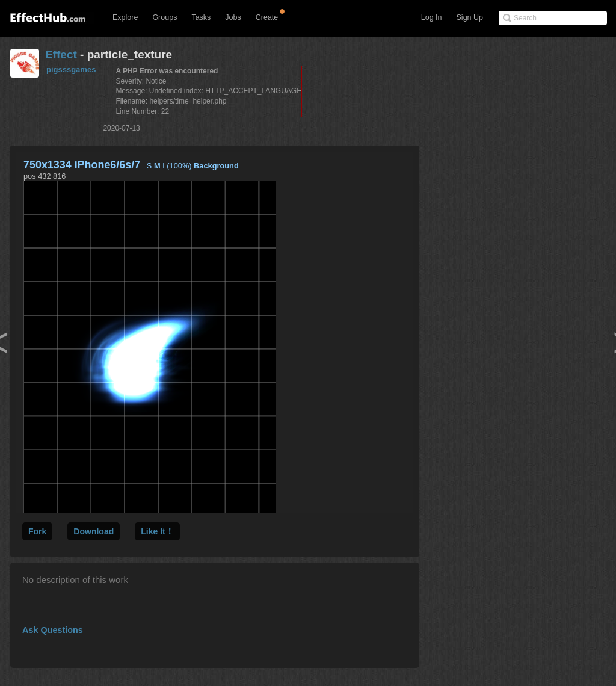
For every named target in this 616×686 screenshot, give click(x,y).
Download (94, 531)
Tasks (201, 17)
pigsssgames (71, 70)
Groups (165, 17)
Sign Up (470, 17)
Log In (432, 17)
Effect (61, 54)
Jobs (233, 17)
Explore (125, 17)
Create (267, 17)
